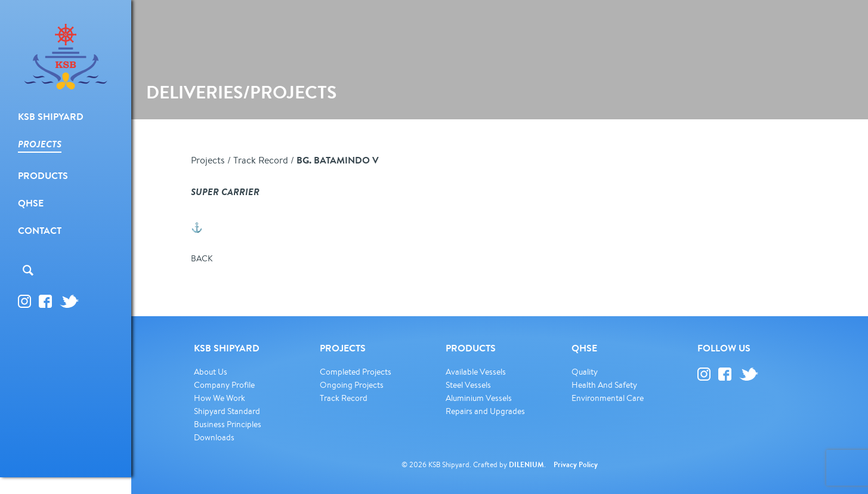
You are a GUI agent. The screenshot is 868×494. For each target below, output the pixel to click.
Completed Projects (356, 372)
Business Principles (228, 424)
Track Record (261, 160)
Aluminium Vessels (479, 398)
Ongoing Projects (352, 385)
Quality (585, 372)
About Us (211, 372)
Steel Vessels (468, 385)
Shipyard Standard (227, 411)
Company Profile (224, 385)
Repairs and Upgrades (485, 411)
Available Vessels (476, 372)
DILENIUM (526, 464)
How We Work (220, 398)
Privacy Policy (576, 464)
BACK (202, 258)
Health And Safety (604, 385)
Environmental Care (608, 398)
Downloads (214, 437)
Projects (208, 160)
